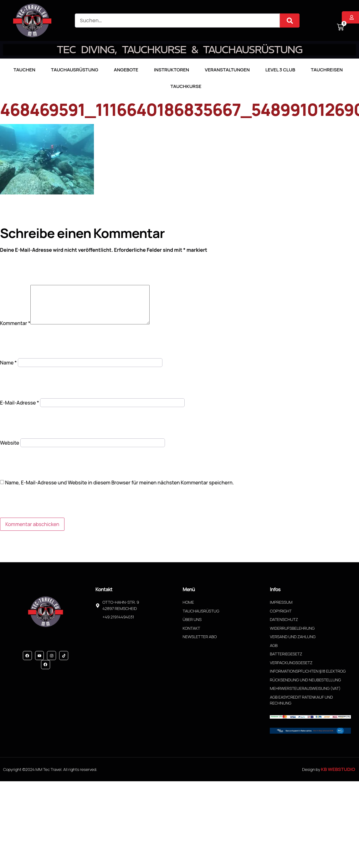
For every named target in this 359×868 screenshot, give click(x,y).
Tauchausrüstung (75, 70)
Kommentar (15, 331)
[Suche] (290, 21)
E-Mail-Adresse (20, 410)
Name (8, 370)
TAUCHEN (24, 70)
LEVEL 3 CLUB (280, 70)
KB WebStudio (338, 777)
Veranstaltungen (227, 70)
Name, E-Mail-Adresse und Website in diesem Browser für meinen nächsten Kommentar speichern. (119, 490)
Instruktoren (172, 70)
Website (10, 450)
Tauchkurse (186, 86)
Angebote (126, 70)
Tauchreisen (327, 70)
